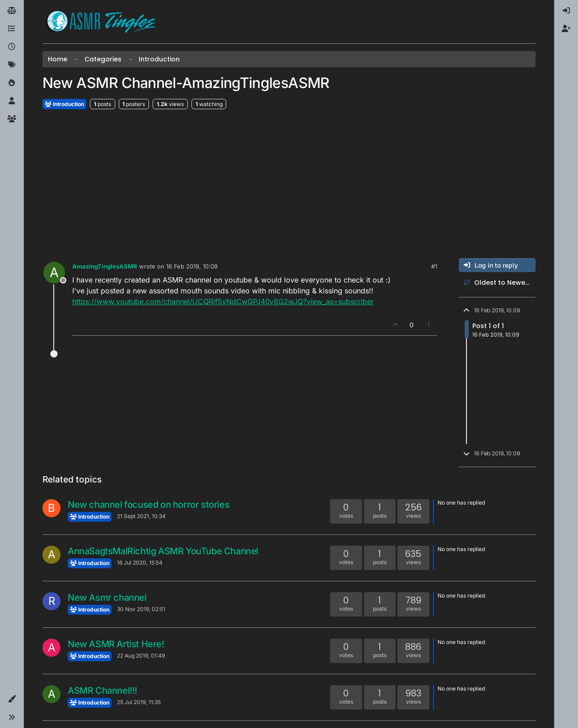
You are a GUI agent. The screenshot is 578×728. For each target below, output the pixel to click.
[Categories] (12, 29)
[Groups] (12, 119)
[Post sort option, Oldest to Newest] (497, 283)
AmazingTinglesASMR (105, 266)
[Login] (566, 11)
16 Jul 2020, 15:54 (140, 563)
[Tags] (12, 65)
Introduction (64, 104)
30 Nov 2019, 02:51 (141, 609)
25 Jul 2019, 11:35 (139, 702)
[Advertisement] (289, 184)
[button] (12, 699)
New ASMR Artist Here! (116, 644)
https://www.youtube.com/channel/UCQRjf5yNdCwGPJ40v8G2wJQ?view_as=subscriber (223, 301)
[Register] (566, 29)
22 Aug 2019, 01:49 (141, 656)
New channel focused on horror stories (149, 505)
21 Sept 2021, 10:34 (141, 516)
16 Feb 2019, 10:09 (192, 266)
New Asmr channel (107, 598)
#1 (434, 266)
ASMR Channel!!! (103, 691)
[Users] (12, 101)
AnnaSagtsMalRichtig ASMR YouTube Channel (163, 551)
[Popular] (12, 83)
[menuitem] (566, 11)
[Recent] (12, 47)
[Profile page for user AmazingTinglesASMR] (54, 273)
